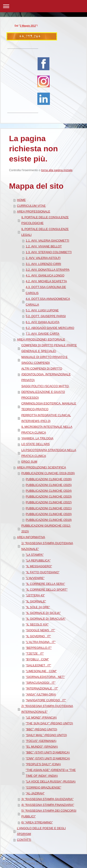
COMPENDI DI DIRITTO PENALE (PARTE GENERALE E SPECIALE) (49, 348)
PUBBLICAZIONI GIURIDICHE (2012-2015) (46, 529)
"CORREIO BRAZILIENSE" (43, 788)
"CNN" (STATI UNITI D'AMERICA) (48, 759)
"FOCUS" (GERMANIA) (41, 741)
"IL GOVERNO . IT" (38, 636)
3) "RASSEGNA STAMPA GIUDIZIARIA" (47, 799)
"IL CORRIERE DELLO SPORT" (47, 590)
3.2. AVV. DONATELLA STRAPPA (48, 270)
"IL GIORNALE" (36, 601)
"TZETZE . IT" (35, 654)
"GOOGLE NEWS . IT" (40, 630)
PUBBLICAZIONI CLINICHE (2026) (49, 479)
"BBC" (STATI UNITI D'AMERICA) (48, 753)
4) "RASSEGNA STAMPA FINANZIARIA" (48, 805)
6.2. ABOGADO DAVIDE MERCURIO (50, 328)
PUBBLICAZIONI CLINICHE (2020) (49, 514)
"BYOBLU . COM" (37, 659)
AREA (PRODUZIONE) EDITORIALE (41, 340)
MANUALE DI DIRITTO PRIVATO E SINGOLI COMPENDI (44, 360)
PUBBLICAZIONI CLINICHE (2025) (49, 485)
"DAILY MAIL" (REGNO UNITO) (46, 735)
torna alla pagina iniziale (57, 170)
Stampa (11, 859)
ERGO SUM (29, 462)
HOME (21, 200)
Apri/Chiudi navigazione (43, 6)
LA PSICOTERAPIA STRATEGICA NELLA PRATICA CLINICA (49, 453)
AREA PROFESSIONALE (34, 212)
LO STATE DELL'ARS (35, 444)
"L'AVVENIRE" (35, 578)
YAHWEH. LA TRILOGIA (37, 438)
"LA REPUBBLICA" (38, 561)
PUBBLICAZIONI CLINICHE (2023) (49, 497)
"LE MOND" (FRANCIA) (41, 718)
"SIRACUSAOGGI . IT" (41, 683)
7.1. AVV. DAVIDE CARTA (43, 334)
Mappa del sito (32, 859)
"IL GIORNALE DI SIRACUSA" (46, 619)
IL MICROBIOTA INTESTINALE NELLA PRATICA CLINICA (47, 430)
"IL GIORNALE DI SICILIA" (43, 613)
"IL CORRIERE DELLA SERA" (45, 584)
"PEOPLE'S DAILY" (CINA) (43, 764)
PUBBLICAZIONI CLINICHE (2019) (49, 520)
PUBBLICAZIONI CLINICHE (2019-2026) (48, 473)
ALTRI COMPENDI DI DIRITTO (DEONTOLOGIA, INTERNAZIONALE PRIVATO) (46, 374)
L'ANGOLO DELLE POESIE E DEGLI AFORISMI (41, 831)
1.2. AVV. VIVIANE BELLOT (44, 246)
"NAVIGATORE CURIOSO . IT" (46, 700)
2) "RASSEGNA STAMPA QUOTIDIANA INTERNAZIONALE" (47, 709)
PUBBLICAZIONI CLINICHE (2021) (49, 508)
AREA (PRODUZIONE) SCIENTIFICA (41, 467)
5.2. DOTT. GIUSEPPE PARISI (46, 316)
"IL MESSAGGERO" (39, 566)
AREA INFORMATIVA (31, 537)
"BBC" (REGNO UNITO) (41, 729)
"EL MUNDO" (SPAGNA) (42, 747)
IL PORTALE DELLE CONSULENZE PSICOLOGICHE (45, 220)
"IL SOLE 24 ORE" (38, 607)
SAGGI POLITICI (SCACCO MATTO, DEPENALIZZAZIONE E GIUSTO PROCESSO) (45, 392)
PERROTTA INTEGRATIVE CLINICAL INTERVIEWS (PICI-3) (46, 418)
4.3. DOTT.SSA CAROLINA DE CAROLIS (46, 290)
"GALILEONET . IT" (39, 665)
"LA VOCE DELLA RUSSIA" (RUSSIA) (51, 782)
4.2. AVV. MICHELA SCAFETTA (46, 281)
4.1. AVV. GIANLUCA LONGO (45, 276)
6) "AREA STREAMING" (37, 822)
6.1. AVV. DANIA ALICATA (43, 322)
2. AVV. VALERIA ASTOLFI (43, 258)
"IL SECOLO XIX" (37, 625)
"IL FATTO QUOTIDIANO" (43, 572)
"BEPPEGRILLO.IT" (39, 648)
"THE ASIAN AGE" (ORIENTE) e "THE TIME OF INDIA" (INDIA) (51, 773)
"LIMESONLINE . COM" (41, 671)
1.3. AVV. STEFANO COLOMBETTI (49, 252)
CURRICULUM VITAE (31, 206)
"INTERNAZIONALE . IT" (42, 689)
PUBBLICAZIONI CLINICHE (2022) (49, 502)
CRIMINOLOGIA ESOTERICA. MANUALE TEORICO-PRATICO (49, 406)
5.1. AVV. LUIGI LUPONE (42, 310)
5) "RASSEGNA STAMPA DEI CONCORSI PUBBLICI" (49, 814)
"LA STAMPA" (35, 555)
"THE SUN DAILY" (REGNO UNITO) (49, 723)
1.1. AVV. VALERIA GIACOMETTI (47, 241)
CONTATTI (24, 840)
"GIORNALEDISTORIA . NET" (45, 677)
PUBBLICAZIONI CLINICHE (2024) (49, 491)
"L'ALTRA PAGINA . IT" (41, 642)
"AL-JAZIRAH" (35, 793)
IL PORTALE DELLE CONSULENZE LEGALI (45, 232)
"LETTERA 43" (35, 595)
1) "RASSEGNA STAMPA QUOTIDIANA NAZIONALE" (47, 546)
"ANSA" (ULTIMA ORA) (41, 695)
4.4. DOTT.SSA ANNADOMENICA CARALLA (48, 302)
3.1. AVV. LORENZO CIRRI (43, 264)
